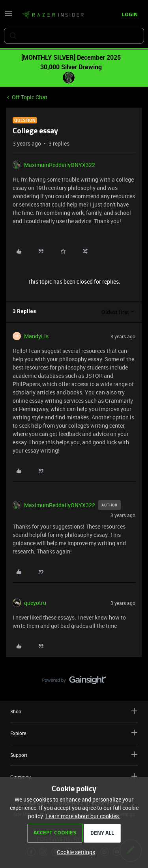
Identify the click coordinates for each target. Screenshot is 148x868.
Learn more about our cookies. (83, 816)
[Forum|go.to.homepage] (53, 15)
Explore (74, 733)
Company (74, 776)
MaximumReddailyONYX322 (60, 165)
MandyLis (36, 336)
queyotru (35, 603)
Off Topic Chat (30, 97)
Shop (74, 711)
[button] (9, 16)
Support (74, 755)
